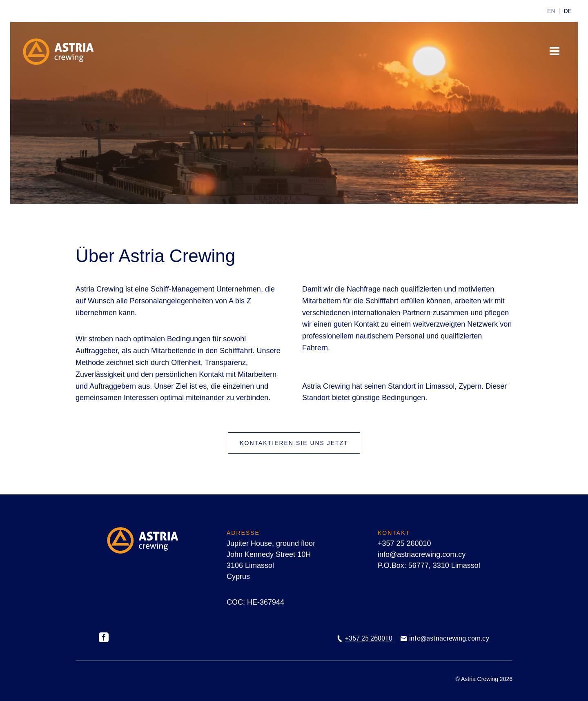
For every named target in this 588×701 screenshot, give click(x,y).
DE (568, 11)
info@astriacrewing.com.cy (422, 554)
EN (551, 11)
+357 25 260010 (404, 543)
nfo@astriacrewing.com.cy (450, 638)
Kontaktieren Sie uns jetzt (294, 443)
